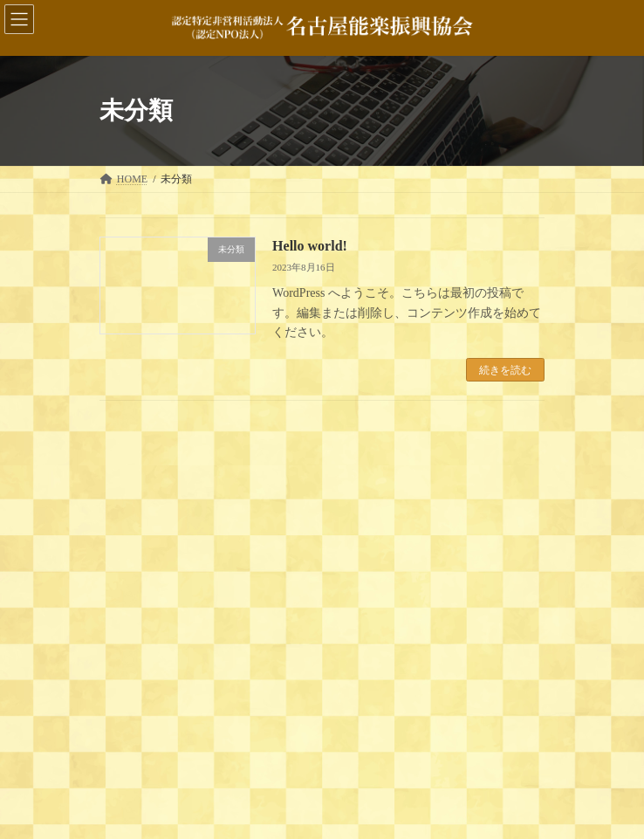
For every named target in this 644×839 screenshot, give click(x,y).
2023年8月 (134, 746)
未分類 (126, 660)
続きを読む (505, 370)
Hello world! (310, 246)
